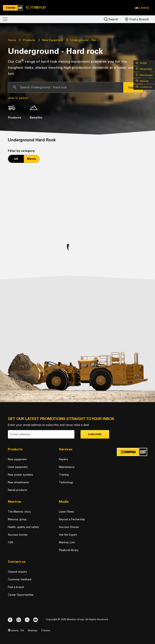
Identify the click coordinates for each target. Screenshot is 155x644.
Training (64, 475)
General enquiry (17, 572)
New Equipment (53, 40)
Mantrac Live (67, 542)
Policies (46, 630)
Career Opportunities (21, 595)
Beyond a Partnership (72, 519)
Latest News (67, 512)
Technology (66, 482)
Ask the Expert (68, 535)
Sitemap (32, 630)
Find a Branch (137, 19)
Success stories (18, 535)
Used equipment (18, 467)
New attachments (18, 482)
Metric (32, 159)
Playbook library (69, 550)
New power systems (20, 475)
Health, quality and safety (23, 527)
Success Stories (69, 527)
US (16, 159)
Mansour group (17, 519)
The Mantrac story (19, 512)
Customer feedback (20, 579)
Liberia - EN (16, 630)
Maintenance (67, 467)
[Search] (66, 87)
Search (111, 19)
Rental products (18, 490)
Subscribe (95, 434)
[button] (142, 8)
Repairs (63, 459)
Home (12, 40)
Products (29, 40)
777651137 (36, 8)
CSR (10, 542)
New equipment (17, 459)
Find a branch (16, 587)
